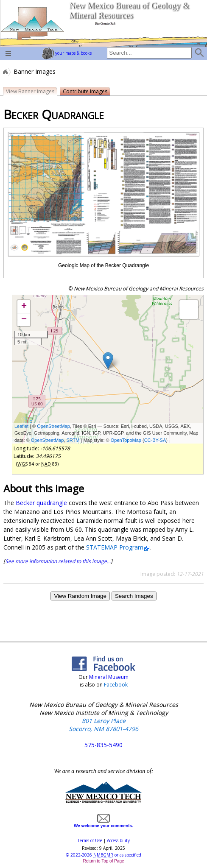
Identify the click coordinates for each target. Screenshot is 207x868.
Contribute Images (85, 91)
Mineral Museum (108, 677)
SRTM (73, 440)
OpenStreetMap (53, 426)
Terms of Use (90, 840)
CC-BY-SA (155, 440)
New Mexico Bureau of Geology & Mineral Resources (129, 10)
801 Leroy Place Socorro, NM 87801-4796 (103, 725)
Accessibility (118, 840)
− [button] (24, 320)
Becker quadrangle (41, 503)
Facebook (116, 685)
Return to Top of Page (103, 861)
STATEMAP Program (115, 547)
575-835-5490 (103, 745)
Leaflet (21, 426)
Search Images (134, 596)
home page (32, 23)
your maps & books (67, 53)
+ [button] (24, 307)
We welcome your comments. (103, 823)
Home (5, 72)
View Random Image (80, 596)
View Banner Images (30, 91)
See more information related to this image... (58, 561)
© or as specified (103, 855)
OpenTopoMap (126, 440)
